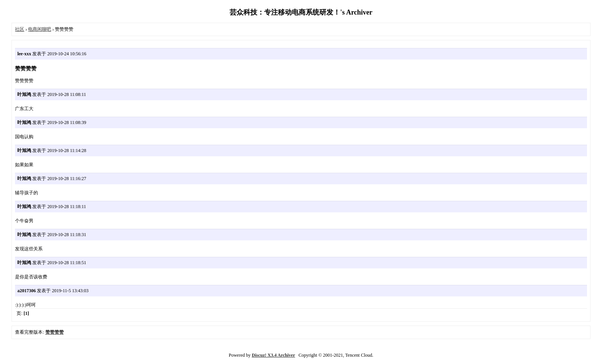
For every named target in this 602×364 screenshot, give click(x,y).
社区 (20, 29)
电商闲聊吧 (40, 29)
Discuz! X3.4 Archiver (274, 355)
